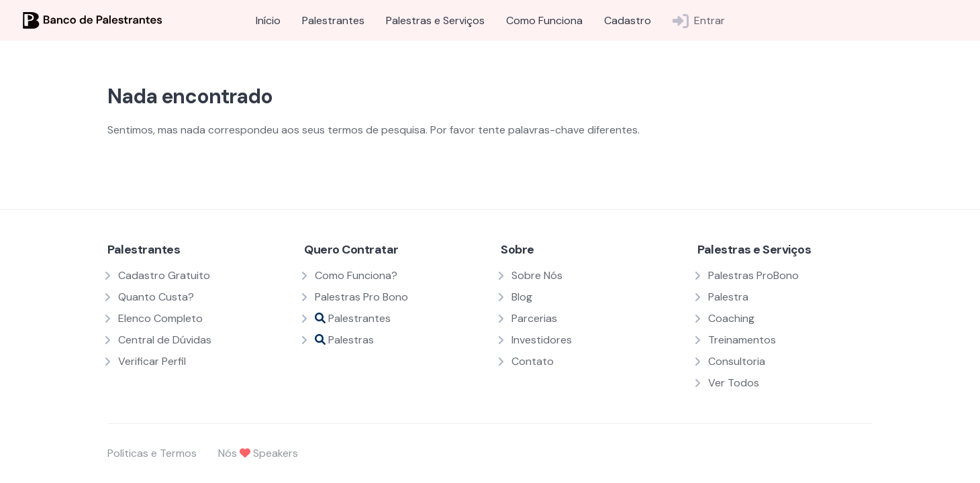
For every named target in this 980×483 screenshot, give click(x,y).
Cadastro (628, 20)
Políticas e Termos (152, 453)
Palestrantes (333, 20)
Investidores (542, 340)
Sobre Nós (537, 275)
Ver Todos (734, 383)
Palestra (728, 297)
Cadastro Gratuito (164, 275)
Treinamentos (742, 340)
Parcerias (534, 318)
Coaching (731, 318)
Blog (522, 297)
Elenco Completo (160, 318)
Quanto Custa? (156, 297)
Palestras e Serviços (435, 20)
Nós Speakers (258, 453)
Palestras (344, 340)
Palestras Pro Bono (361, 297)
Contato (533, 361)
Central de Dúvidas (165, 340)
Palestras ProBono (753, 275)
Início (268, 20)
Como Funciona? (356, 275)
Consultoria (737, 361)
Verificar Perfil (152, 361)
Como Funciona (544, 20)
